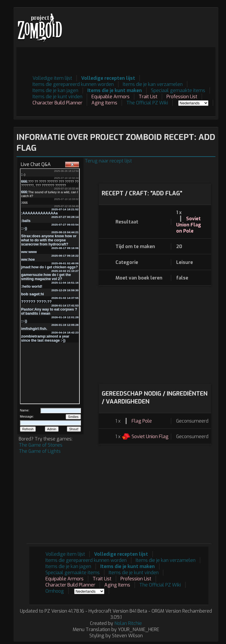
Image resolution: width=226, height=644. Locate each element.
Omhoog (55, 591)
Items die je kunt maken (115, 90)
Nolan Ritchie (128, 623)
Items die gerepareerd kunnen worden (73, 84)
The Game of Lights (40, 451)
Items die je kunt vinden (57, 97)
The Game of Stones (41, 445)
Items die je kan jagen (55, 90)
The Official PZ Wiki (147, 103)
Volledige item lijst (52, 78)
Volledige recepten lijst (108, 78)
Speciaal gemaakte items (178, 90)
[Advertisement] (109, 60)
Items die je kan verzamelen (153, 84)
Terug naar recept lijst (108, 161)
